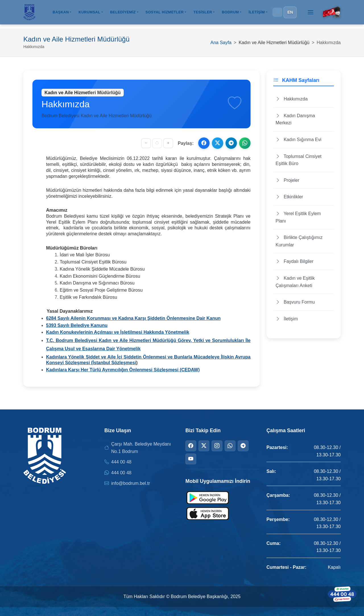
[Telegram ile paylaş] (231, 143)
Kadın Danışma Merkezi (295, 119)
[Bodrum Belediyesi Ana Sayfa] (29, 14)
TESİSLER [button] (203, 14)
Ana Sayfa (221, 43)
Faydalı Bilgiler (294, 261)
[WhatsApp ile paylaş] (245, 143)
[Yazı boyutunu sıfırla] (157, 143)
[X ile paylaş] (218, 143)
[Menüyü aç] (311, 14)
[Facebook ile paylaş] (204, 143)
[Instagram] (217, 446)
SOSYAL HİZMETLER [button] (164, 14)
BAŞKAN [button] (61, 14)
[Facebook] (191, 446)
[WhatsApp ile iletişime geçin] (341, 593)
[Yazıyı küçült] (146, 143)
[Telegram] (243, 446)
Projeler (288, 180)
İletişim (287, 319)
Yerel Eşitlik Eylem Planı (298, 217)
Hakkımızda (292, 99)
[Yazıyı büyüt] (168, 143)
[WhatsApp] (230, 446)
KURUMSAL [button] (89, 14)
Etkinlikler (289, 197)
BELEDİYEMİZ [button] (123, 14)
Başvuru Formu (295, 302)
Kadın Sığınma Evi (298, 140)
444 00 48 (121, 462)
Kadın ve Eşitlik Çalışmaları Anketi (295, 282)
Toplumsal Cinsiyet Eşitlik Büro (299, 160)
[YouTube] (191, 459)
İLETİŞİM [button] (257, 14)
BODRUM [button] (230, 14)
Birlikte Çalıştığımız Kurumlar (299, 241)
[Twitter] (204, 446)
